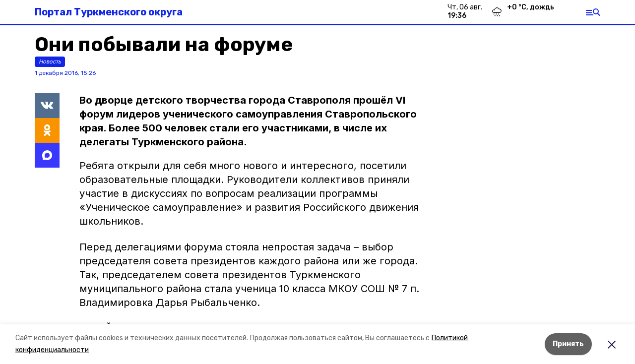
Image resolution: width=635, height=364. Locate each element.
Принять (568, 344)
